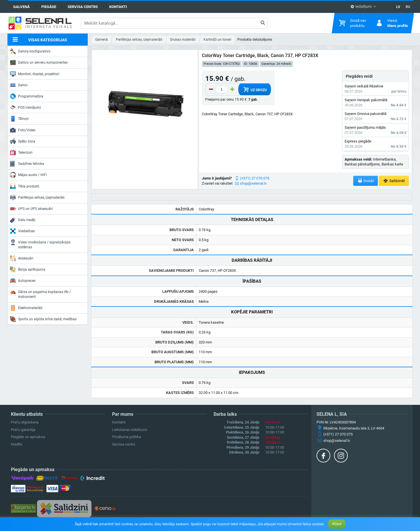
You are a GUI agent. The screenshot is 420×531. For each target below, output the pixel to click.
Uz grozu (254, 89)
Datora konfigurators (30, 51)
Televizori (21, 153)
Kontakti (118, 7)
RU (408, 7)
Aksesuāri (22, 258)
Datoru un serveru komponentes (39, 63)
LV (398, 7)
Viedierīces (22, 231)
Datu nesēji (23, 220)
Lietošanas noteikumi (130, 430)
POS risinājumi (26, 107)
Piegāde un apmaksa (28, 437)
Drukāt (366, 181)
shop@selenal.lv (253, 183)
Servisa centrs (83, 7)
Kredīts (17, 444)
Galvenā (22, 7)
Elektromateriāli (26, 308)
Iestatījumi (361, 7)
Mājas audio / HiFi (28, 175)
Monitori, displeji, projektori (35, 74)
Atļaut (337, 524)
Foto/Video (23, 130)
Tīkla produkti (25, 186)
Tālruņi (19, 119)
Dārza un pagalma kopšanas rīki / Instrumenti (40, 294)
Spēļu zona (23, 141)
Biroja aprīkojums (28, 270)
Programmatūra (27, 96)
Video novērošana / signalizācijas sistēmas (40, 244)
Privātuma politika (127, 437)
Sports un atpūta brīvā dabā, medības (43, 319)
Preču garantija (23, 430)
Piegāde (49, 7)
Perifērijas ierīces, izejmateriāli (37, 198)
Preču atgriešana (25, 422)
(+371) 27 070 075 (255, 178)
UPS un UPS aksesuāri (31, 209)
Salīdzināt (394, 181)
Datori (19, 85)
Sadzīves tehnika (27, 164)
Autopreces (23, 281)
